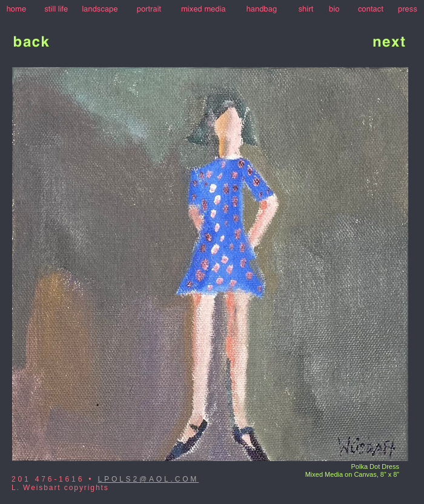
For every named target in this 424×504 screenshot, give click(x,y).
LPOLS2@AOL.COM (149, 479)
